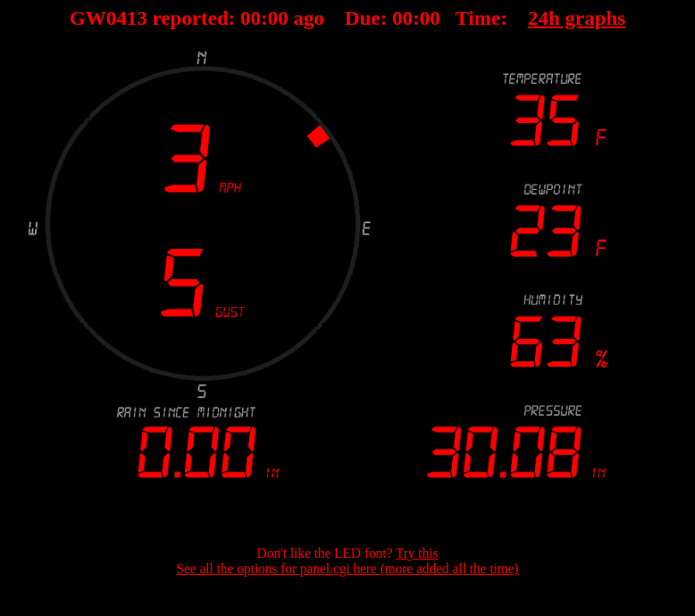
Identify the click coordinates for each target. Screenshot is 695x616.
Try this (417, 553)
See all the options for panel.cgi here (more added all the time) (347, 569)
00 (251, 18)
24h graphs (577, 18)
